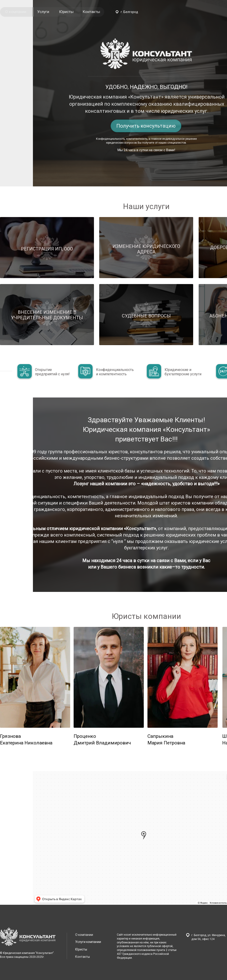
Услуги (43, 12)
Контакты (91, 12)
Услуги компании (88, 942)
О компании (16, 12)
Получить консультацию (146, 126)
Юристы (66, 12)
